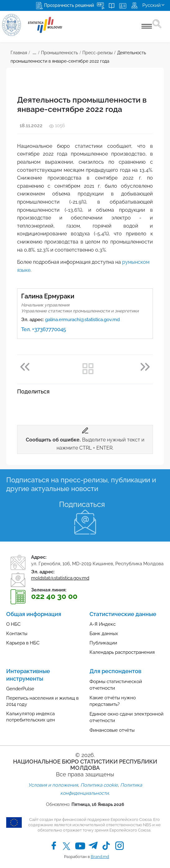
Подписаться (82, 504)
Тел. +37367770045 (44, 329)
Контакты (17, 634)
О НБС (13, 624)
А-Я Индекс (103, 624)
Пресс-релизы (97, 53)
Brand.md (100, 857)
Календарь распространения (122, 652)
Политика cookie (99, 785)
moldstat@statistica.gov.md (60, 578)
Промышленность (60, 53)
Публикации (103, 643)
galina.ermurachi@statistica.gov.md (82, 320)
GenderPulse (20, 689)
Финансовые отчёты (112, 730)
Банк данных (104, 634)
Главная (19, 53)
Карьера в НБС (23, 643)
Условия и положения (53, 785)
